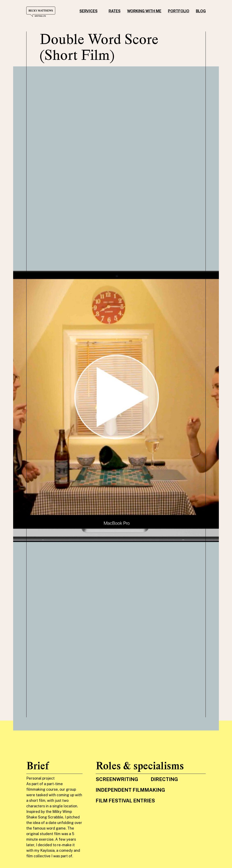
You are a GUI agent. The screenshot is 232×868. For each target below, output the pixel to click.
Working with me (144, 11)
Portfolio (179, 11)
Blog (201, 11)
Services (88, 11)
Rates (115, 11)
